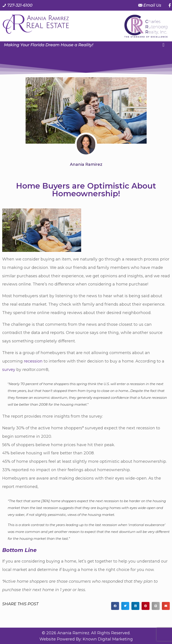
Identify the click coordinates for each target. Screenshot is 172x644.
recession (33, 361)
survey (9, 370)
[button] (163, 45)
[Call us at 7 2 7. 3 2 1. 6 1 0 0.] (17, 5)
